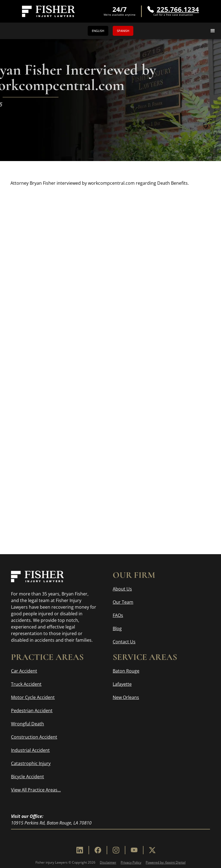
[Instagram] (116, 850)
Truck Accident (26, 684)
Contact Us (124, 642)
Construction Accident (34, 737)
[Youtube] (134, 850)
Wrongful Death (27, 724)
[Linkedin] (80, 850)
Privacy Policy (131, 862)
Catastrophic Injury (31, 763)
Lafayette (122, 684)
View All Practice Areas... (36, 790)
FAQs (118, 615)
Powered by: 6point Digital (166, 862)
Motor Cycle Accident (33, 697)
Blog (117, 628)
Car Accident (24, 671)
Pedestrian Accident (32, 711)
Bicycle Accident (27, 777)
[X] (152, 850)
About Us (122, 589)
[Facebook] (98, 850)
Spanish (123, 31)
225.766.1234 (178, 9)
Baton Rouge (126, 671)
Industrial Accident (30, 750)
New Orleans (126, 697)
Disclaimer (108, 862)
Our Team (123, 602)
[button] (213, 31)
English (98, 31)
